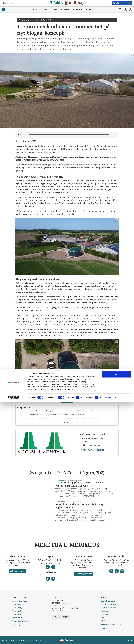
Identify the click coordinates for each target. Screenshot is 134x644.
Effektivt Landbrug (20, 601)
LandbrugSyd (18, 608)
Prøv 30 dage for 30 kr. (122, 3)
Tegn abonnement (108, 601)
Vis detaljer (109, 640)
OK (117, 617)
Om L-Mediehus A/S (109, 608)
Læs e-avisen (9, 3)
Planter (65, 9)
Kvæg (47, 9)
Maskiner (77, 9)
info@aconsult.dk (92, 445)
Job (99, 9)
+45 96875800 (92, 441)
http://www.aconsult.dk (92, 450)
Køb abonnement (17, 571)
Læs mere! (67, 400)
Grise (55, 9)
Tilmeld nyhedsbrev (84, 574)
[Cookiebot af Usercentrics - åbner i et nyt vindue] (14, 640)
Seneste (37, 9)
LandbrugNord (18, 604)
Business (90, 9)
